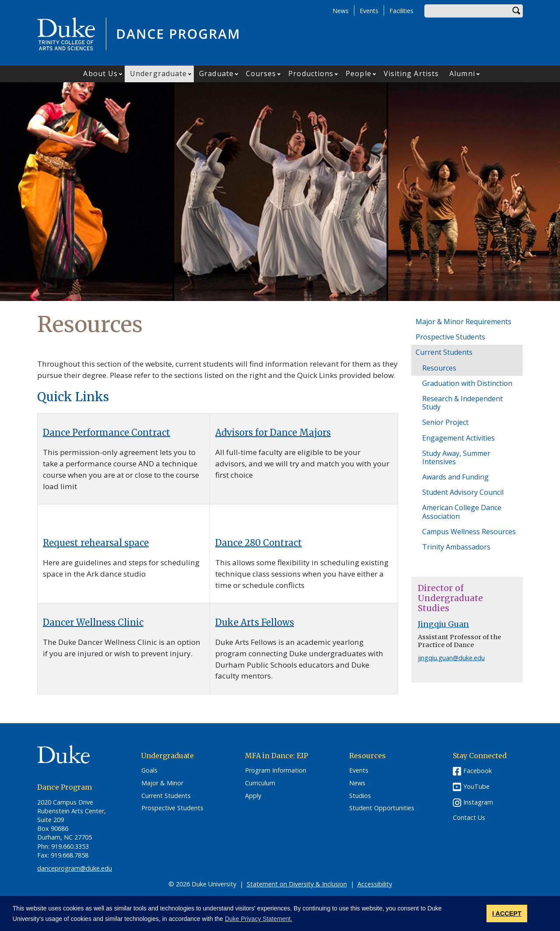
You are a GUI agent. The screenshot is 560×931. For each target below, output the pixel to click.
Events (369, 11)
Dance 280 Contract (259, 543)
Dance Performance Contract (107, 432)
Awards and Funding (455, 477)
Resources (439, 368)
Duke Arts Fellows (255, 622)
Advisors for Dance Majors (273, 432)
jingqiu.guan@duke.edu (451, 658)
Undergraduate (158, 73)
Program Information (276, 770)
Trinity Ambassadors (456, 547)
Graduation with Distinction (467, 383)
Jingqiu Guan (443, 624)
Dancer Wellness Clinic (93, 622)
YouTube (476, 786)
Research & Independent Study (462, 403)
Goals (149, 770)
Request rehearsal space (96, 543)
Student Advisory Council (463, 492)
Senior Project (445, 422)
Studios (360, 796)
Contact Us (469, 818)
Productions (311, 73)
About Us (100, 73)
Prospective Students (450, 337)
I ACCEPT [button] (507, 913)
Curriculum (260, 783)
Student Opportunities (382, 808)
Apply (253, 796)
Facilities (401, 11)
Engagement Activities (458, 438)
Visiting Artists (411, 73)
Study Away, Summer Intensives (456, 457)
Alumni (462, 73)
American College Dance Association (462, 512)
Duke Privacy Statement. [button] (259, 919)
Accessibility (375, 884)
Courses (261, 73)
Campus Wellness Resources (469, 532)
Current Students (444, 352)
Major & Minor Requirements (464, 322)
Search (516, 11)
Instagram (478, 802)
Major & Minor (162, 783)
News (341, 11)
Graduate (216, 73)
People (359, 73)
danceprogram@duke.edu (75, 868)
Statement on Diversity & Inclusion (297, 884)
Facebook (478, 771)
